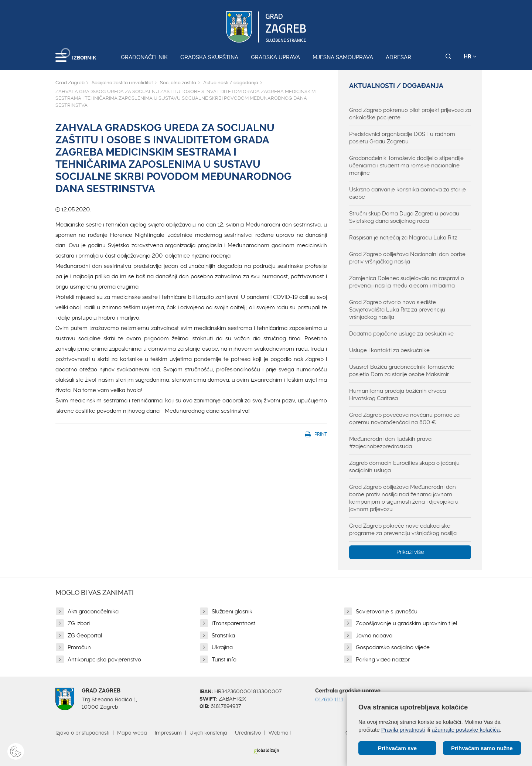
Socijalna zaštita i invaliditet (122, 83)
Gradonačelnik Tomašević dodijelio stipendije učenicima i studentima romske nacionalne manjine (406, 166)
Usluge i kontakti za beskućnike (389, 350)
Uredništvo (248, 733)
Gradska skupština (209, 57)
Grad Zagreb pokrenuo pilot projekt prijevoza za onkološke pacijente (410, 114)
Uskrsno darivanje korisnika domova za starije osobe (407, 193)
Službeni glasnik (232, 612)
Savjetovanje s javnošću (387, 612)
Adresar (398, 57)
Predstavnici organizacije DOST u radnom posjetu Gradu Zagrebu (402, 138)
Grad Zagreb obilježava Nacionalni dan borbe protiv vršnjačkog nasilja (407, 258)
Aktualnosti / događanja (231, 83)
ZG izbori (79, 623)
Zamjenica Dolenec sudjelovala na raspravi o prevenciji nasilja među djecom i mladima (407, 282)
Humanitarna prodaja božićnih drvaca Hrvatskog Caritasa (398, 395)
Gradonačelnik (144, 57)
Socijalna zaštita (178, 83)
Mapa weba (132, 733)
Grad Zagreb (70, 83)
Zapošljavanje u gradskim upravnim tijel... (408, 623)
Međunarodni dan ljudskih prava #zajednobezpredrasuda (390, 443)
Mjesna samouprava (343, 57)
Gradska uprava (275, 57)
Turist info (224, 660)
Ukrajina (222, 647)
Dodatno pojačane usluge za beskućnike (401, 334)
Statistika (223, 636)
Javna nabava (374, 636)
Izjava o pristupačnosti (82, 733)
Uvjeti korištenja (208, 733)
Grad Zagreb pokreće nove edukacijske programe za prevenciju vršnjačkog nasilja (403, 530)
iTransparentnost (233, 623)
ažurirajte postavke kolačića (465, 730)
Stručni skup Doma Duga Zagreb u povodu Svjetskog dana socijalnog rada (404, 217)
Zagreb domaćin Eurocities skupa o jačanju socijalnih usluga (404, 467)
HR (470, 57)
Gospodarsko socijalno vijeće (393, 647)
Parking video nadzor (383, 660)
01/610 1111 (329, 699)
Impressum (168, 733)
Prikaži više (410, 552)
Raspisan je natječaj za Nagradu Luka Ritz (403, 238)
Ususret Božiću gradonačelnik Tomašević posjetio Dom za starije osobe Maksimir (402, 371)
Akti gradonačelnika (93, 612)
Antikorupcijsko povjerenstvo (104, 660)
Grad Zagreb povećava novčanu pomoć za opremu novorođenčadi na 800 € (404, 419)
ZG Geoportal (85, 636)
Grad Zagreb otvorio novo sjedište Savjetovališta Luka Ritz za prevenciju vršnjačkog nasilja (397, 310)
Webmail (280, 733)
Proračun (79, 647)
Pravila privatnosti (403, 730)
